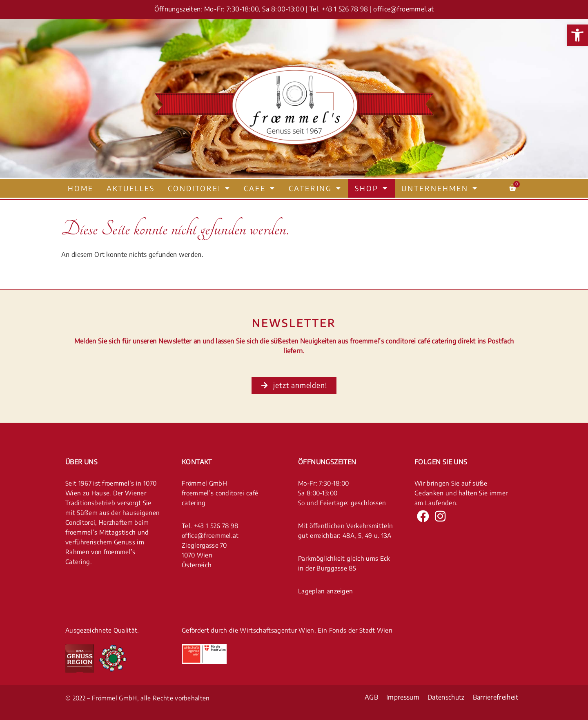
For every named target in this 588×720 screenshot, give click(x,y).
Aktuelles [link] (131, 188)
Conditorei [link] (199, 188)
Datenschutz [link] (446, 697)
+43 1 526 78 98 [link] (345, 9)
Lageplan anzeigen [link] (325, 591)
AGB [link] (371, 697)
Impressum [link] (403, 697)
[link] (577, 35)
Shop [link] (372, 188)
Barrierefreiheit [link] (496, 697)
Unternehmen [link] (440, 188)
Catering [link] (315, 188)
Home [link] (81, 188)
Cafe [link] (260, 188)
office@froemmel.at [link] (403, 9)
